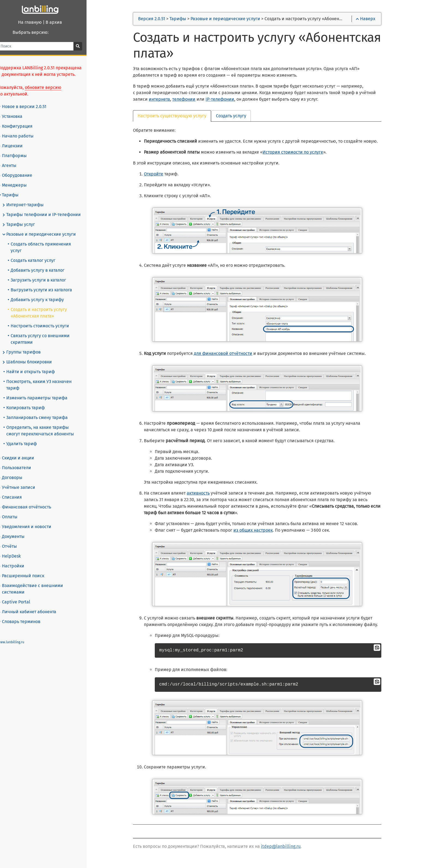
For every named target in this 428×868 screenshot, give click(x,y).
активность (204, 494)
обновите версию (50, 87)
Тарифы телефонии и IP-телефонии (48, 215)
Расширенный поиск (28, 569)
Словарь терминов (26, 615)
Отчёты (14, 540)
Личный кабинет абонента (34, 605)
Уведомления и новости (31, 520)
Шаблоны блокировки (34, 355)
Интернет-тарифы (29, 205)
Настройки (18, 559)
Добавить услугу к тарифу (42, 293)
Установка (17, 116)
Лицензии (17, 146)
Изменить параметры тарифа (42, 391)
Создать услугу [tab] (237, 117)
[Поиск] (44, 46)
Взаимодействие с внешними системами (37, 582)
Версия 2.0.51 (157, 20)
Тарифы (15, 195)
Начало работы (22, 136)
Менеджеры (19, 185)
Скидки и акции (23, 451)
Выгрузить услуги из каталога (47, 283)
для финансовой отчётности (228, 354)
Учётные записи (23, 481)
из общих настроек (258, 531)
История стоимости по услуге (298, 153)
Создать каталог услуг (38, 254)
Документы (18, 530)
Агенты (14, 166)
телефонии (189, 100)
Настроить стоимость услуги (45, 319)
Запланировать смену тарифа (42, 411)
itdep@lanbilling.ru (286, 847)
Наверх (369, 20)
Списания (16, 491)
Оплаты (14, 510)
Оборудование (22, 175)
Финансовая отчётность (31, 501)
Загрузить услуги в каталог (44, 273)
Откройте (159, 175)
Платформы (19, 156)
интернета (165, 100)
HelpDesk (16, 550)
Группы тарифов (28, 346)
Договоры (17, 471)
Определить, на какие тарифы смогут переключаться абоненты (50, 424)
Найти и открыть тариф (36, 365)
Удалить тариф (27, 437)
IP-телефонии (225, 100)
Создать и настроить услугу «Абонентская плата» (44, 306)
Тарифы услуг (25, 225)
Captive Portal (21, 595)
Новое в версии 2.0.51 (29, 107)
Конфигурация (22, 126)
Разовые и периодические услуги (46, 234)
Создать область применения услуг (52, 244)
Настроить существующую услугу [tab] (177, 117)
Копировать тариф (31, 401)
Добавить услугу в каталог (43, 264)
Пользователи (21, 461)
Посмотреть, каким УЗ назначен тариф (44, 378)
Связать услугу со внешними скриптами (45, 332)
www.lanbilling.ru (18, 636)
